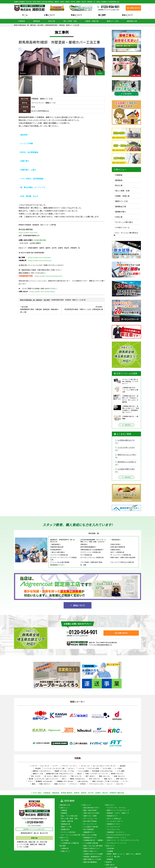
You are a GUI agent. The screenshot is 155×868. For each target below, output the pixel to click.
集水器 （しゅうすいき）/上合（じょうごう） (44, 779)
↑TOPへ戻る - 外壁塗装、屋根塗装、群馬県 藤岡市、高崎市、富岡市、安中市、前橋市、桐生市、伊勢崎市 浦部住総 (77, 793)
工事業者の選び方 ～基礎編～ (94, 840)
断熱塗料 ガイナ (112, 816)
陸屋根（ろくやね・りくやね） (65, 771)
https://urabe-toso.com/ (28, 232)
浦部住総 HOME (65, 805)
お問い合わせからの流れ (92, 813)
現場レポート (66, 851)
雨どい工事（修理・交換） (70, 819)
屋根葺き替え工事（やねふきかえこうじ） (60, 774)
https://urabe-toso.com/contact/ (42, 291)
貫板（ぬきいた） (122, 779)
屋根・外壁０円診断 (90, 810)
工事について (49, 15)
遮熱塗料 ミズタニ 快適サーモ (118, 813)
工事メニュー (64, 808)
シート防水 (118, 768)
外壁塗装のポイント (90, 838)
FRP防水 (83, 784)
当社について (127, 15)
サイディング (85, 766)
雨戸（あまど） (91, 776)
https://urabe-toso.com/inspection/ (48, 276)
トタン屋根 (121, 771)
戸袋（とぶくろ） (77, 776)
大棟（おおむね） (83, 781)
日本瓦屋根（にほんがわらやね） (103, 771)
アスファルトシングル (96, 784)
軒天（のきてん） (95, 779)
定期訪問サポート (89, 832)
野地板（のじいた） (118, 774)
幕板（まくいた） (105, 776)
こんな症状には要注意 (91, 827)
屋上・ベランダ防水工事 (69, 816)
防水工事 (52, 21)
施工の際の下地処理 (90, 821)
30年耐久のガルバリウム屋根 (93, 854)
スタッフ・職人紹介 (114, 857)
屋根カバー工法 (113, 21)
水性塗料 (38, 768)
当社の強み (111, 849)
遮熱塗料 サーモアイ (114, 824)
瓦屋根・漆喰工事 (92, 21)
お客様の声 (65, 849)
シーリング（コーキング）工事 (54, 768)
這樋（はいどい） (120, 776)
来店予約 (109, 862)
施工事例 (102, 15)
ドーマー (126, 781)
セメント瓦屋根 (83, 771)
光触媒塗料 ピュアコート (116, 832)
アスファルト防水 (93, 768)
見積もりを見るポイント (92, 849)
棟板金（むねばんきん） (78, 779)
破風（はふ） (109, 779)
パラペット (73, 784)
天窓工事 (119, 217)
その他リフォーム (122, 227)
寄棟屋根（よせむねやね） (45, 781)
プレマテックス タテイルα (116, 808)
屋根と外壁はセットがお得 (92, 859)
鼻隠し (34, 784)
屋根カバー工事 (66, 827)
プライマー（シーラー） (70, 766)
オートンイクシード (90, 824)
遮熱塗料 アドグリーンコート (117, 838)
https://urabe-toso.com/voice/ (40, 260)
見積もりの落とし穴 (90, 851)
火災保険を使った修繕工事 (70, 843)
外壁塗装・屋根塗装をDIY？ (93, 857)
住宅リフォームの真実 (89, 835)
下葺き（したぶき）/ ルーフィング (96, 774)
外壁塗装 (22, 21)
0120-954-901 (110, 7)
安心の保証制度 (89, 830)
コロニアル (120, 784)
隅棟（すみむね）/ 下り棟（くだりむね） (106, 781)
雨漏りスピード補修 (90, 816)
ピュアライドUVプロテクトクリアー (119, 835)
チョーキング (45, 766)
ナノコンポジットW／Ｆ (115, 821)
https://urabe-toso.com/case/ (39, 257)
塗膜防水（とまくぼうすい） (42, 771)
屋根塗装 (37, 21)
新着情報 (110, 859)
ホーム (25, 15)
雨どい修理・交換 (70, 21)
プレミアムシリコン (114, 830)
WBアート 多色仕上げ (114, 819)
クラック (34, 766)
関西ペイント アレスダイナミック (118, 810)
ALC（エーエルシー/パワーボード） (105, 766)
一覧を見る (126, 425)
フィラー (55, 766)
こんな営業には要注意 (91, 843)
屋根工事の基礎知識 (90, 862)
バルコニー (71, 768)
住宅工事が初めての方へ (92, 808)
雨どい (64, 779)
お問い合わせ (110, 865)
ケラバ (30, 781)
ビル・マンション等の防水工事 (126, 234)
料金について (77, 15)
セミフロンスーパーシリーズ (117, 843)
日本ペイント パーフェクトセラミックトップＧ (123, 840)
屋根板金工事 (132, 21)
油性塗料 (123, 766)
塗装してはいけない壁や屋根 (93, 846)
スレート (110, 784)
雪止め (79, 774)
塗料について (110, 805)
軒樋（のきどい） (45, 784)
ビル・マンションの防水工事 (71, 835)
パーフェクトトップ (114, 827)
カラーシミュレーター (91, 819)
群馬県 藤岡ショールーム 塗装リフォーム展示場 (124, 854)
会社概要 (110, 851)
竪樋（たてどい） (60, 784)
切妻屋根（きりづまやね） (65, 781)
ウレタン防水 (107, 768)
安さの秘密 (65, 840)
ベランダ (81, 768)
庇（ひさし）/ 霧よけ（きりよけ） (56, 776)
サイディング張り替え (124, 222)
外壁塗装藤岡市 (126, 500)
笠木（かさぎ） (36, 776)
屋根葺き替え (121, 212)
